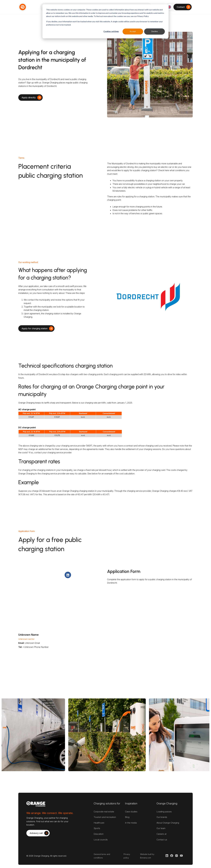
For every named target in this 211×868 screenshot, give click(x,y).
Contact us (162, 840)
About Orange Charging (168, 823)
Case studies (131, 812)
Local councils (101, 840)
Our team (161, 828)
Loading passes (164, 812)
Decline (155, 31)
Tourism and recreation (105, 817)
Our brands (162, 817)
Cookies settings (111, 31)
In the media (131, 823)
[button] (169, 7)
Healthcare (99, 823)
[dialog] (105, 21)
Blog (127, 817)
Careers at (161, 834)
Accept (133, 31)
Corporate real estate (104, 812)
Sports (97, 828)
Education (99, 834)
